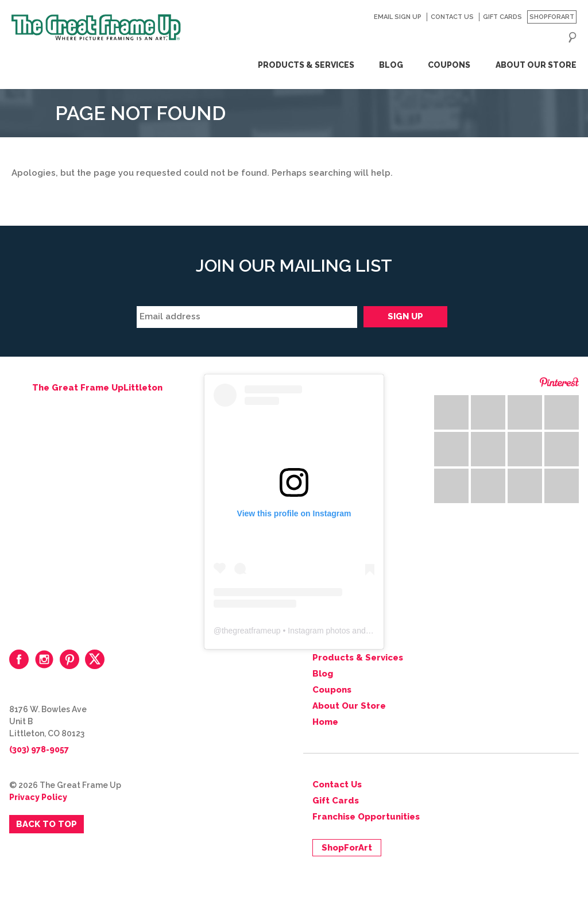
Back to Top (47, 824)
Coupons (449, 65)
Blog (391, 65)
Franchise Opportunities (366, 817)
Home (325, 722)
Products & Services (306, 65)
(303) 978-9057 (39, 749)
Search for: (572, 37)
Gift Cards (502, 17)
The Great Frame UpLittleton (97, 388)
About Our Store (536, 65)
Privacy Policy (38, 797)
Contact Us (452, 17)
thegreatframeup (251, 631)
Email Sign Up (398, 17)
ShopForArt (552, 17)
